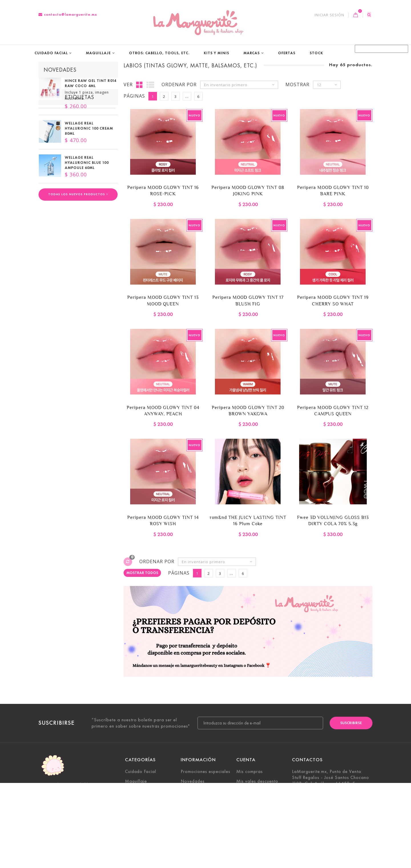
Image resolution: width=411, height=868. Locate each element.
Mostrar (297, 85)
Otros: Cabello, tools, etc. (159, 53)
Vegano (50, 240)
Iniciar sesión (329, 15)
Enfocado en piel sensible (69, 283)
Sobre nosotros (197, 839)
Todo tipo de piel (60, 257)
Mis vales (246, 810)
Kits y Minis (216, 53)
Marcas (252, 53)
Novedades (60, 70)
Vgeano (50, 291)
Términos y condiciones (205, 829)
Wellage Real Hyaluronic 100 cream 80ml (89, 134)
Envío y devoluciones (202, 810)
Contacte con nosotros (204, 800)
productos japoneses (87, 291)
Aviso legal (192, 820)
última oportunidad (63, 274)
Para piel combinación (88, 240)
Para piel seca (95, 248)
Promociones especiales (205, 772)
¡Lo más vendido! (198, 791)
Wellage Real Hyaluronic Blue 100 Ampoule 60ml (87, 168)
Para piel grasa (58, 248)
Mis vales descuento (257, 781)
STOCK (316, 53)
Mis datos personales (259, 800)
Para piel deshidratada (66, 265)
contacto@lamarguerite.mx (68, 14)
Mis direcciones (252, 791)
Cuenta (246, 760)
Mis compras (250, 772)
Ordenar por (179, 85)
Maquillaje (98, 53)
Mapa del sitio (196, 848)
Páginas (134, 96)
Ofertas (287, 53)
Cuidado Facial (51, 53)
